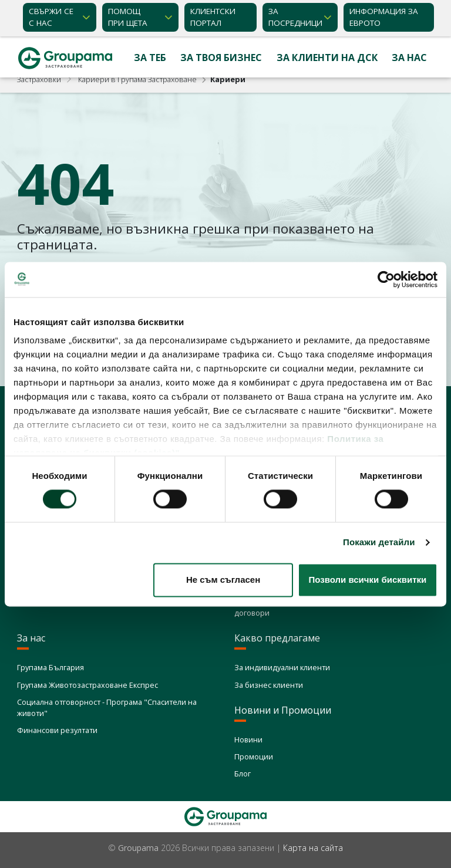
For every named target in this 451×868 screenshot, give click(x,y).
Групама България (51, 667)
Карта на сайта (313, 848)
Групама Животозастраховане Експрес (87, 685)
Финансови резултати (57, 730)
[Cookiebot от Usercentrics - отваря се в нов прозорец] (386, 279)
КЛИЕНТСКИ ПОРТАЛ (213, 17)
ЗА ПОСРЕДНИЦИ (295, 17)
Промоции (254, 756)
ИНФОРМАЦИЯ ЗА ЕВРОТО (384, 17)
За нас (409, 58)
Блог (243, 774)
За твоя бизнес (221, 58)
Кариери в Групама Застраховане (137, 79)
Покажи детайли (379, 543)
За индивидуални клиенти (282, 667)
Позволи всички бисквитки (367, 580)
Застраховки (39, 79)
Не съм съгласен (223, 580)
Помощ (128, 18)
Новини (248, 739)
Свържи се (51, 18)
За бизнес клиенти (269, 685)
